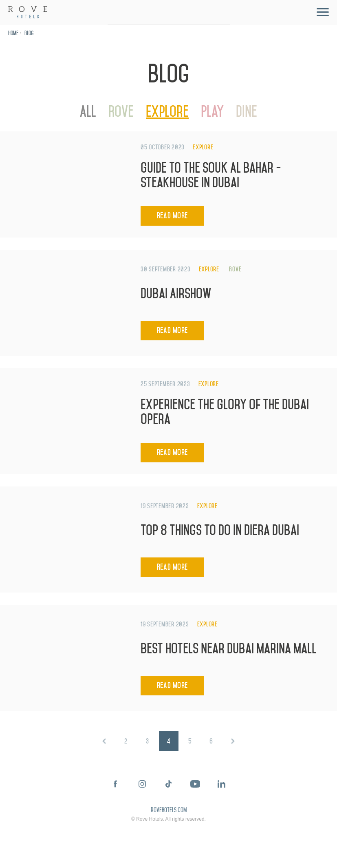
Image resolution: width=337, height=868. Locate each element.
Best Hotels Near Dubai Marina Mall (228, 649)
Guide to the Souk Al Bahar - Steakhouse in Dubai (211, 175)
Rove (121, 112)
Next (233, 741)
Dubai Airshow (176, 294)
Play (212, 112)
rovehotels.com (169, 810)
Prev (104, 741)
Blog (29, 33)
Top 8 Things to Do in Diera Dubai (220, 530)
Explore (167, 112)
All (88, 112)
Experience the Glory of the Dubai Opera (225, 412)
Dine (247, 112)
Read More (172, 216)
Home (13, 33)
